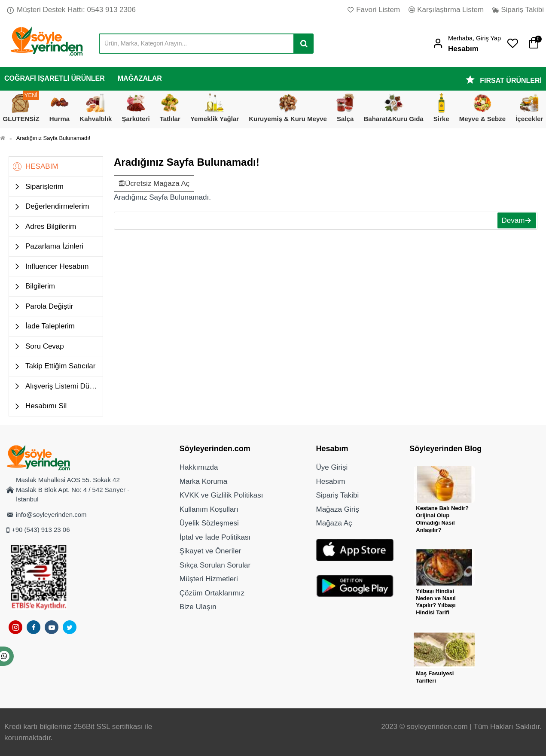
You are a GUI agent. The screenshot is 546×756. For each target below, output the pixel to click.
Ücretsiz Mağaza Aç (157, 182)
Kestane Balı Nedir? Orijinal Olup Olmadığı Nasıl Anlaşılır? (442, 519)
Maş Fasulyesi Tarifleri (435, 677)
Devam (509, 222)
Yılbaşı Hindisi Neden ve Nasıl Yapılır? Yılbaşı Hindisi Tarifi (436, 602)
